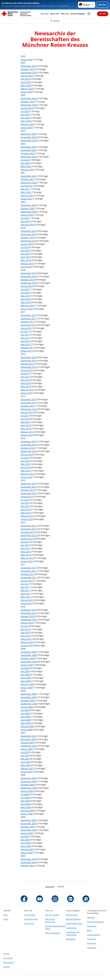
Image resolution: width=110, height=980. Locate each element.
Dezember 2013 (28, 484)
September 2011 (29, 577)
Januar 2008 (26, 730)
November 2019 (29, 234)
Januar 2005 (26, 853)
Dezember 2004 (28, 859)
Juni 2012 (25, 545)
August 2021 (27, 186)
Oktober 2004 (27, 866)
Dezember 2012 (28, 526)
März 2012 (26, 555)
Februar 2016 (27, 390)
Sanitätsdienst (72, 915)
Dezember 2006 (28, 778)
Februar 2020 (27, 225)
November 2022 (29, 150)
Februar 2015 (27, 432)
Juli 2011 (25, 584)
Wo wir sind (29, 924)
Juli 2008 (25, 710)
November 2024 (29, 98)
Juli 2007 (25, 752)
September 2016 (29, 367)
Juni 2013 (25, 503)
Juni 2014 (25, 461)
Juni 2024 (25, 115)
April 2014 (26, 467)
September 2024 (29, 105)
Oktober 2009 (27, 658)
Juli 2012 (25, 542)
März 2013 (26, 513)
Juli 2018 (25, 289)
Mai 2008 (25, 717)
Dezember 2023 (28, 134)
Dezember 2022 (28, 147)
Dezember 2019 (28, 231)
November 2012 (29, 529)
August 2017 (27, 328)
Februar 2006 (27, 811)
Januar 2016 (26, 393)
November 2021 (29, 176)
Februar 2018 (27, 306)
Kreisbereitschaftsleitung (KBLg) (55, 927)
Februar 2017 (27, 348)
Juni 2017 (25, 335)
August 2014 (27, 454)
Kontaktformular (31, 919)
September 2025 (29, 72)
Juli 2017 (25, 331)
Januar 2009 (26, 688)
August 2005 (27, 833)
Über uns (65, 14)
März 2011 (26, 597)
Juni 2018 (25, 293)
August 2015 (27, 412)
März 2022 (26, 166)
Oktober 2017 (27, 322)
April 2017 (26, 341)
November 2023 (29, 137)
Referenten (92, 943)
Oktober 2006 (27, 785)
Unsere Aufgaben (78, 14)
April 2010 (26, 636)
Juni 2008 (25, 713)
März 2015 (26, 429)
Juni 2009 (25, 671)
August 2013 (27, 497)
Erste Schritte (30, 915)
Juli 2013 (25, 500)
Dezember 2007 (28, 736)
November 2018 (29, 276)
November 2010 (29, 613)
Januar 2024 (26, 127)
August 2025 (27, 76)
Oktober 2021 (27, 179)
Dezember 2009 (28, 652)
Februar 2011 (27, 600)
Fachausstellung (94, 935)
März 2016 (26, 386)
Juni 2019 (25, 251)
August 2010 (27, 623)
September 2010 (29, 620)
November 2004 (29, 862)
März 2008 (26, 723)
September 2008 (29, 704)
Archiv (6, 919)
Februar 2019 (27, 263)
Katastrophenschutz (74, 924)
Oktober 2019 (27, 238)
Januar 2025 (26, 92)
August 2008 (27, 707)
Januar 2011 (26, 603)
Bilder (89, 930)
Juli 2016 (25, 374)
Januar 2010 (26, 645)
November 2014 (29, 445)
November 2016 (29, 361)
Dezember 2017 (28, 315)
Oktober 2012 (27, 532)
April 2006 (26, 804)
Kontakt (7, 967)
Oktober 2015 (27, 406)
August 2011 (27, 581)
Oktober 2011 (27, 574)
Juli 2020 (25, 218)
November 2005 (29, 823)
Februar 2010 (27, 642)
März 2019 (26, 260)
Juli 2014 (25, 458)
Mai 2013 (25, 506)
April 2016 (26, 383)
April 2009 (26, 678)
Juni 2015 (25, 419)
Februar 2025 (27, 89)
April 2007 (26, 762)
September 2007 (29, 746)
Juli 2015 (25, 416)
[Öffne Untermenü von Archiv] (55, 21)
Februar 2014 (27, 474)
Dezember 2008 (28, 694)
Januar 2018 (26, 309)
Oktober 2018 (27, 280)
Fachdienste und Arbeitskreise (73, 933)
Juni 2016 (25, 377)
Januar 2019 (26, 267)
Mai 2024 (25, 118)
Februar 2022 (27, 170)
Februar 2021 (27, 195)
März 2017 (26, 344)
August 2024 (27, 108)
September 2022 (29, 157)
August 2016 (27, 370)
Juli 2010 (25, 626)
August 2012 (27, 539)
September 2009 (29, 662)
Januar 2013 (26, 519)
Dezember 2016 (28, 357)
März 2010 (26, 639)
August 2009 (27, 665)
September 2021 (29, 183)
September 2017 (29, 325)
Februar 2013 (27, 516)
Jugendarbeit (71, 928)
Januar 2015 (26, 435)
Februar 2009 (27, 684)
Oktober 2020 (27, 208)
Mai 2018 (25, 296)
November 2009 (29, 655)
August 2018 (27, 286)
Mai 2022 (25, 163)
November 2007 (29, 739)
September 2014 (29, 451)
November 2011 (29, 571)
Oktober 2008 (27, 700)
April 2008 (26, 720)
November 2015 (29, 403)
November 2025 (29, 66)
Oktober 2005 (27, 827)
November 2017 (29, 318)
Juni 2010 (25, 629)
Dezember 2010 (28, 610)
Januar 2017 (26, 351)
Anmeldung (92, 926)
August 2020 (27, 215)
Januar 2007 (26, 772)
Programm (91, 939)
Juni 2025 (25, 79)
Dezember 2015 (28, 399)
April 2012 (26, 552)
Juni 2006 (25, 798)
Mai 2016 (25, 380)
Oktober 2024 (27, 102)
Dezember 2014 (28, 441)
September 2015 (29, 409)
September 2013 (29, 493)
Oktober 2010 (27, 616)
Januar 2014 (26, 477)
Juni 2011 (25, 587)
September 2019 (29, 241)
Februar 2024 (27, 124)
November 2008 (29, 697)
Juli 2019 (25, 247)
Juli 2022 (25, 160)
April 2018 (26, 299)
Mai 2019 (25, 254)
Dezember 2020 (28, 205)
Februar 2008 (27, 726)
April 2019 (26, 257)
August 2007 (27, 749)
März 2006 (26, 807)
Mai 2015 (25, 422)
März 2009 (26, 681)
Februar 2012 (27, 558)
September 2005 (29, 830)
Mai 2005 (25, 840)
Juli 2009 (25, 668)
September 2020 (29, 212)
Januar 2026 (26, 60)
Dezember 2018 (28, 273)
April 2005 (26, 843)
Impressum (8, 958)
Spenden (103, 14)
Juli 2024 (25, 111)
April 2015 (26, 425)
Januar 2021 (26, 199)
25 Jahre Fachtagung (95, 922)
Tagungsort (92, 948)
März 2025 (26, 85)
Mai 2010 (25, 632)
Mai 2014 (25, 464)
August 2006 (27, 791)
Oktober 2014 (27, 448)
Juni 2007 (25, 756)
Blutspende (71, 939)
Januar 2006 (26, 814)
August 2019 (27, 244)
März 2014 (26, 471)
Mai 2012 (25, 548)
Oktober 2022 (27, 153)
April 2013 (26, 509)
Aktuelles (45, 14)
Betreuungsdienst (73, 919)
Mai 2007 (25, 759)
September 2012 (29, 535)
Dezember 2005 (28, 820)
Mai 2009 (25, 675)
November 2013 (29, 487)
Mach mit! (55, 14)
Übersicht (91, 918)
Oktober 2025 (27, 69)
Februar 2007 (27, 768)
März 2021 (26, 192)
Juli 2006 (25, 794)
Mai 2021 (25, 189)
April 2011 (26, 594)
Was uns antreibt (52, 915)
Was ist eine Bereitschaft (50, 921)
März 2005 (26, 846)
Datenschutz (9, 963)
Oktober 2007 (27, 743)
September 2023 (29, 140)
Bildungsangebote (53, 933)
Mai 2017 (25, 338)
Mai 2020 (25, 221)
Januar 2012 (26, 561)
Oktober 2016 (27, 364)
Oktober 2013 (27, 490)
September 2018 (29, 283)
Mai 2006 (25, 801)
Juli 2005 (25, 836)
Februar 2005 (27, 849)
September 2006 (29, 788)
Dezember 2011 (28, 568)
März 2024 (26, 121)
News (6, 915)
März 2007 (26, 765)
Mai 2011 (25, 590)
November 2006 (29, 781)
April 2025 (26, 82)
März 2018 (26, 302)
